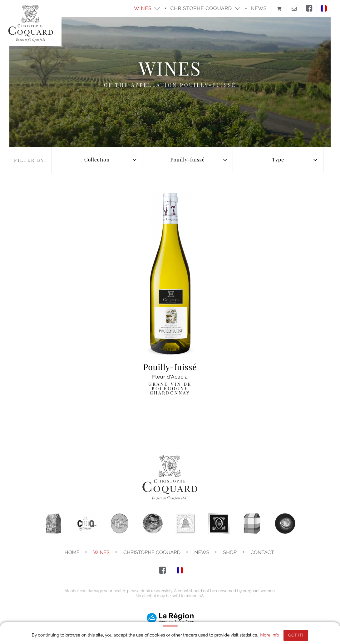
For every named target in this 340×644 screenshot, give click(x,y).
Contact (262, 552)
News (259, 8)
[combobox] (97, 160)
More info (270, 635)
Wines (101, 552)
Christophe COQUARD (152, 552)
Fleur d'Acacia (170, 379)
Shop (230, 552)
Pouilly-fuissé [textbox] (188, 160)
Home (72, 552)
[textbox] (97, 160)
